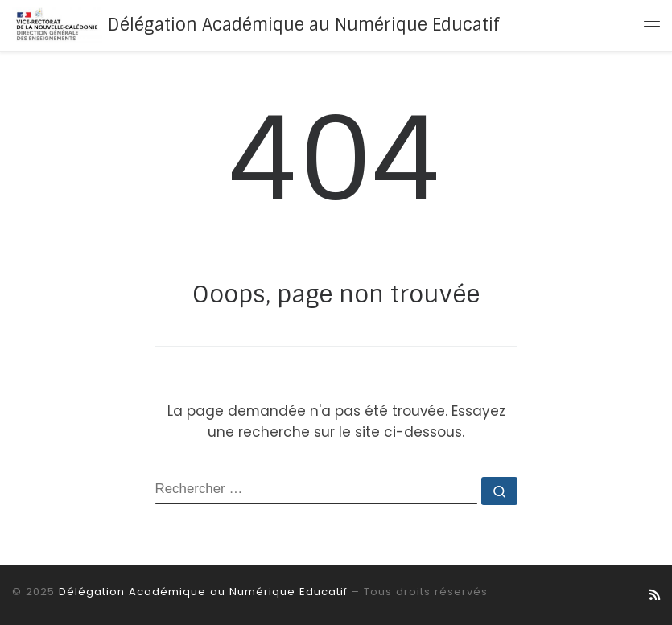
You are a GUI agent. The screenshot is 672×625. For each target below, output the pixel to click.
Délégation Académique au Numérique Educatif (203, 592)
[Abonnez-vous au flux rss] (655, 595)
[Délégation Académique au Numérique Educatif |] (57, 25)
